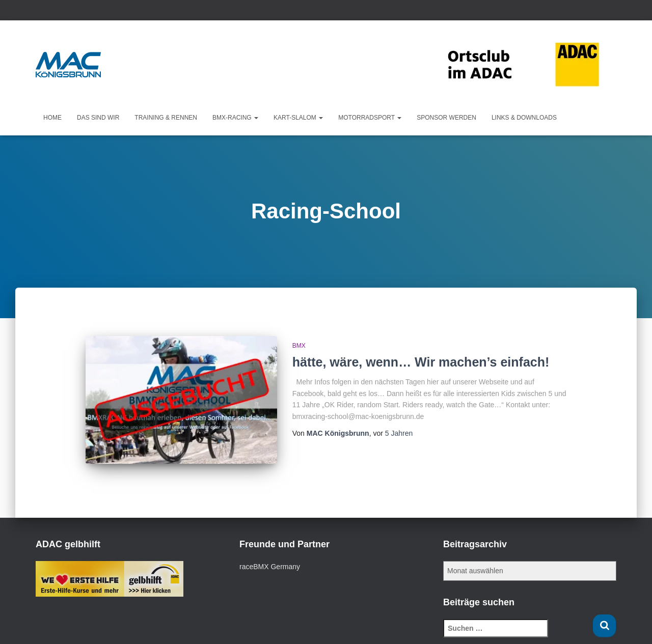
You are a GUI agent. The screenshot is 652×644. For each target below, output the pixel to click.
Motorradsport (370, 118)
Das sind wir (98, 118)
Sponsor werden (446, 118)
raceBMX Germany (270, 567)
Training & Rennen (166, 118)
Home (52, 118)
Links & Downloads (524, 118)
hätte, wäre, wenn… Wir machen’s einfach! (421, 362)
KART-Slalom (298, 118)
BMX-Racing (235, 118)
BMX (299, 346)
